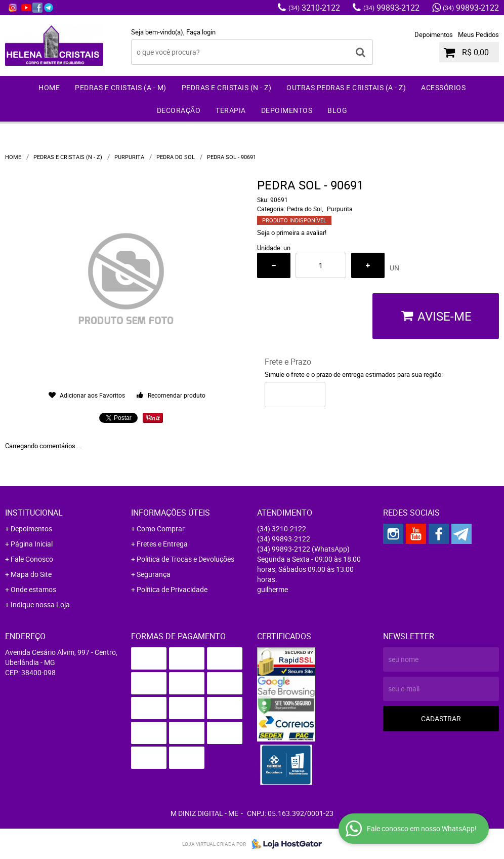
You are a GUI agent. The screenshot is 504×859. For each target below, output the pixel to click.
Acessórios (443, 87)
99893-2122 (391, 8)
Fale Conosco (32, 559)
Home (49, 87)
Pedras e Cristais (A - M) (121, 87)
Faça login (201, 32)
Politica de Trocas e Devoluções (185, 559)
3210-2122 (314, 8)
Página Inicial (32, 544)
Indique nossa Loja (40, 604)
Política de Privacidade (172, 589)
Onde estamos (33, 589)
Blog (337, 110)
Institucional (34, 513)
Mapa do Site (31, 574)
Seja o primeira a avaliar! (292, 232)
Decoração (179, 110)
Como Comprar (161, 529)
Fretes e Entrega (162, 544)
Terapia (231, 110)
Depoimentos (434, 34)
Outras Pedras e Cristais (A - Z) (346, 87)
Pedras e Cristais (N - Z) (227, 87)
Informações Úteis (171, 513)
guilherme (272, 589)
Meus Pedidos (478, 34)
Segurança (154, 574)
